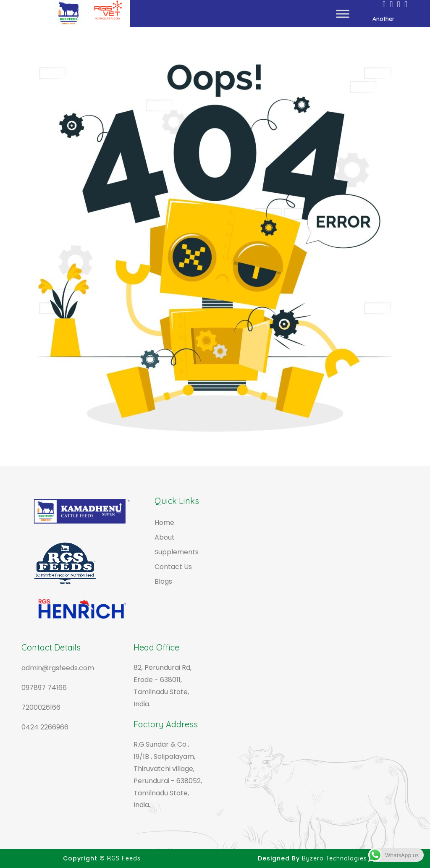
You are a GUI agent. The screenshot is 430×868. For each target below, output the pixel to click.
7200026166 (41, 707)
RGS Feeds (124, 858)
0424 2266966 (45, 727)
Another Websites (389, 21)
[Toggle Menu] (343, 14)
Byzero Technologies (334, 858)
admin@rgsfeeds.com (58, 668)
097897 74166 (44, 688)
